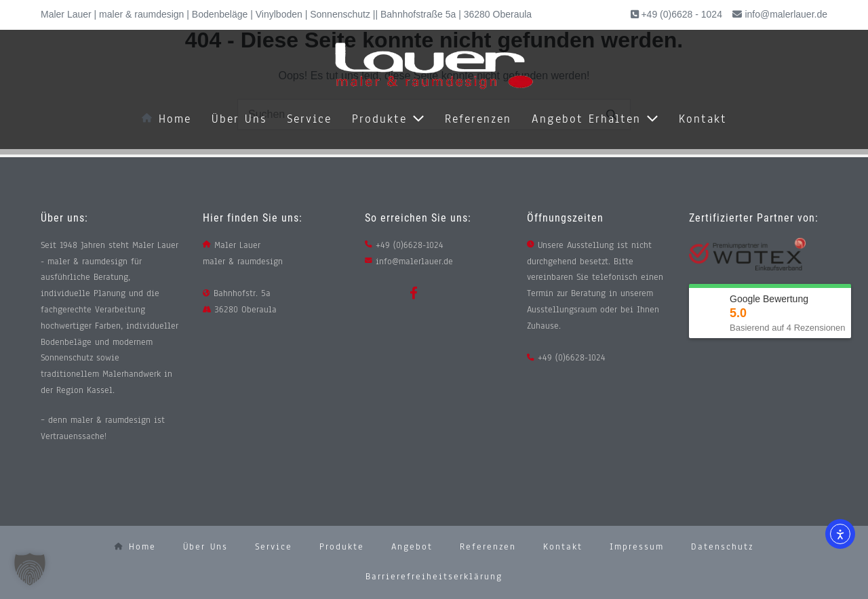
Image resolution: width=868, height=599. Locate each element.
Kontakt (703, 119)
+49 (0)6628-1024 (410, 245)
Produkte (388, 119)
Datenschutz (722, 547)
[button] (30, 569)
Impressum (637, 547)
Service (309, 119)
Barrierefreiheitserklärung (434, 577)
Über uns (239, 119)
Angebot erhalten (595, 119)
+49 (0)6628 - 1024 (680, 14)
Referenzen (478, 119)
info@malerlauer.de (786, 14)
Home (166, 119)
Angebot (412, 547)
